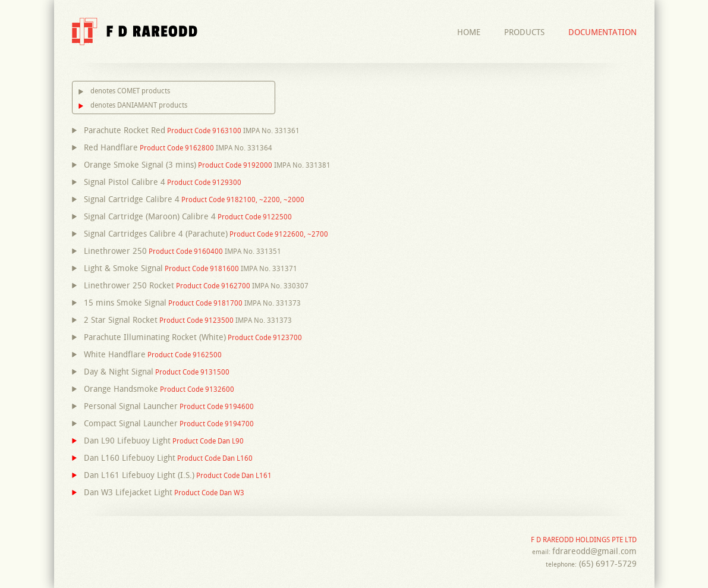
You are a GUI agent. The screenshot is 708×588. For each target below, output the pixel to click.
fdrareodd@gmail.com (594, 551)
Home (469, 32)
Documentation (602, 32)
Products (524, 32)
